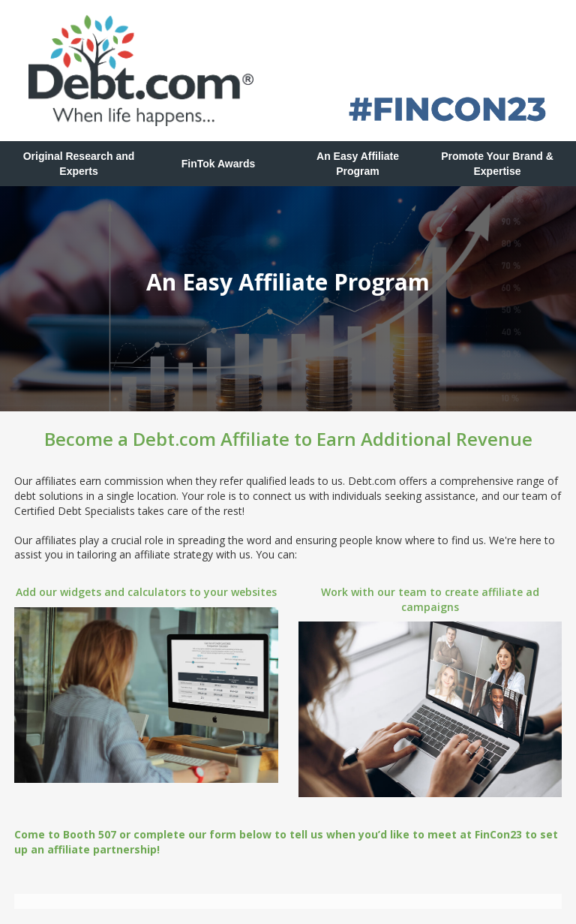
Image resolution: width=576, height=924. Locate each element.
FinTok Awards (219, 164)
